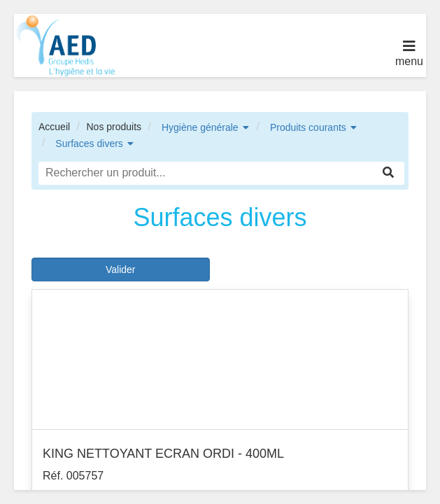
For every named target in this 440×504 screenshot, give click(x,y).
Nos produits (114, 127)
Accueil (54, 127)
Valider (121, 269)
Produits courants (308, 127)
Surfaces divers (89, 143)
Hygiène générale (200, 127)
